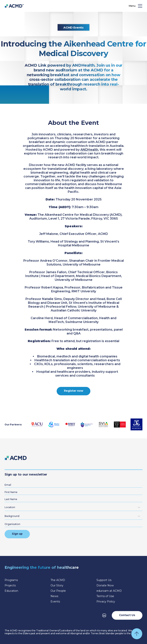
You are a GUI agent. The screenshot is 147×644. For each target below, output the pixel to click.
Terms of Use (105, 596)
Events (55, 602)
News (54, 596)
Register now (74, 391)
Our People (58, 591)
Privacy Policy (106, 602)
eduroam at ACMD (109, 591)
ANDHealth (89, 150)
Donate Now (105, 585)
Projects (10, 585)
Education (11, 591)
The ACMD (58, 580)
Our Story (57, 585)
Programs (11, 580)
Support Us (104, 580)
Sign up (17, 534)
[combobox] (5, 507)
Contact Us (127, 615)
